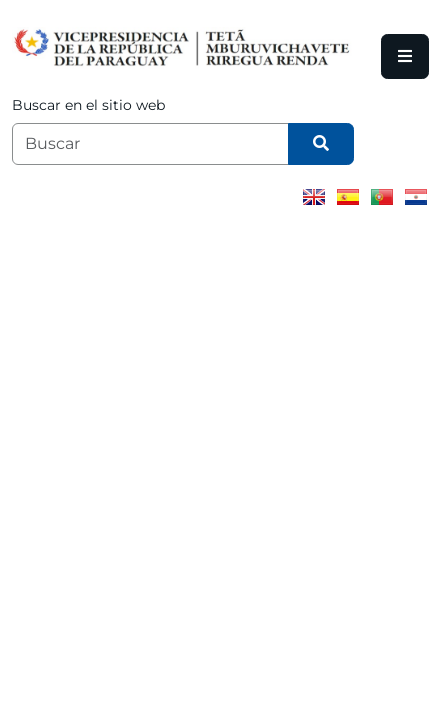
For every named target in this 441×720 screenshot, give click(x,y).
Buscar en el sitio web (88, 105)
